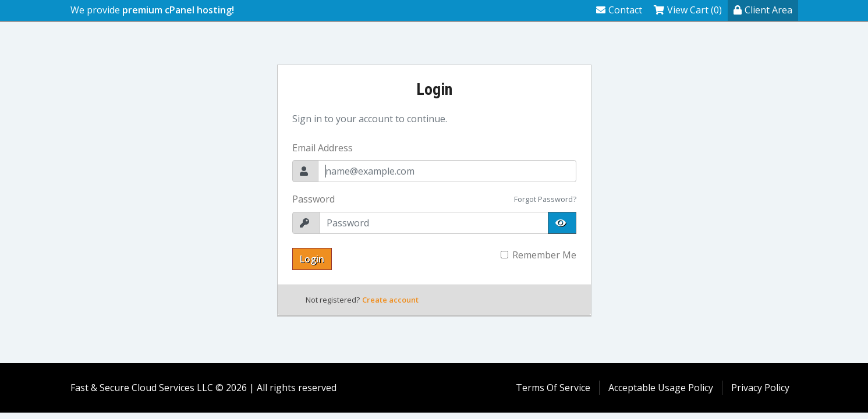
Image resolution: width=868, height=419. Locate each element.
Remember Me (544, 255)
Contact (619, 10)
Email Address (323, 148)
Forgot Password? (545, 199)
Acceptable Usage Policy (661, 388)
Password (313, 199)
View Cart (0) (688, 10)
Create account (390, 300)
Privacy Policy (760, 388)
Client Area (763, 10)
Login (312, 259)
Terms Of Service (553, 388)
